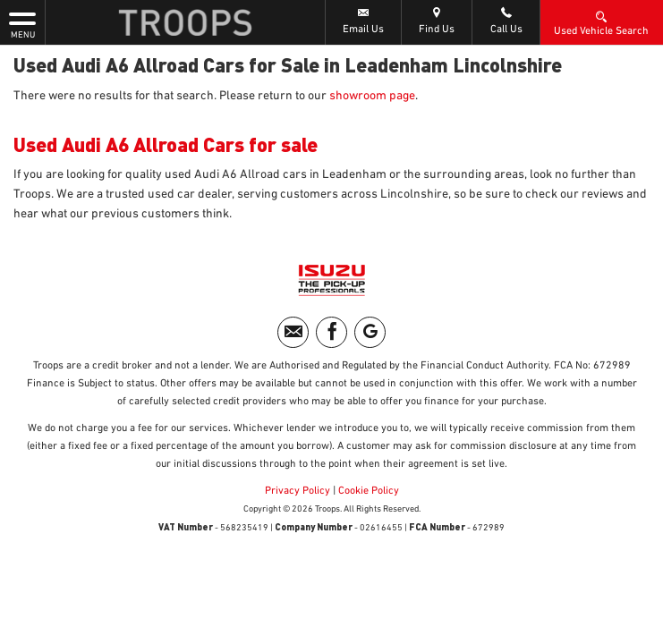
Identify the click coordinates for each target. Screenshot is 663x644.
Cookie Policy (369, 491)
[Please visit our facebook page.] (331, 332)
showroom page (372, 96)
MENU (22, 24)
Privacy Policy (297, 491)
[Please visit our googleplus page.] (370, 332)
